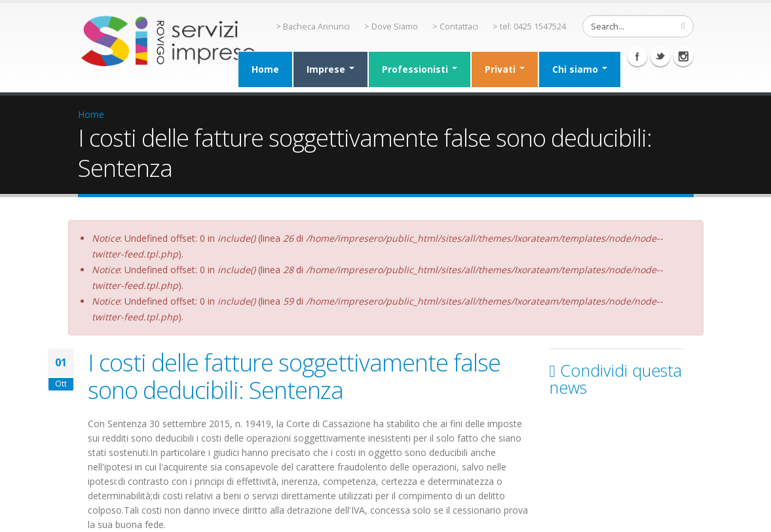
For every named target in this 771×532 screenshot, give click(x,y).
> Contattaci (455, 27)
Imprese (330, 69)
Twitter (660, 56)
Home (265, 69)
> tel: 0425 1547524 (529, 27)
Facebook (637, 56)
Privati (505, 69)
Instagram (683, 56)
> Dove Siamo (391, 27)
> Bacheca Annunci (313, 27)
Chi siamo (580, 69)
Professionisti (420, 69)
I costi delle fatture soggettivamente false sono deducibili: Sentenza (294, 376)
